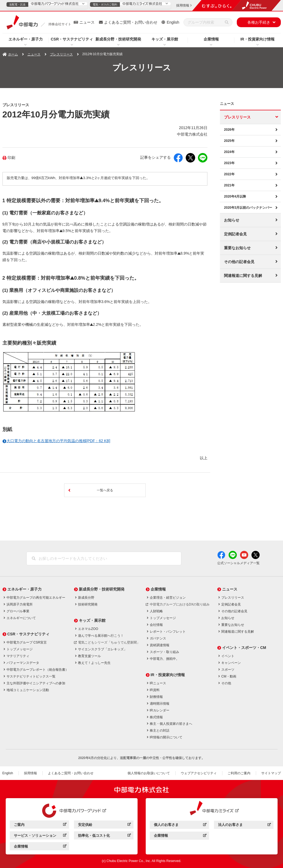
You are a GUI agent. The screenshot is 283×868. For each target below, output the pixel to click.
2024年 (229, 152)
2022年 (229, 174)
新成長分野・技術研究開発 (118, 39)
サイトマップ (271, 773)
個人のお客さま (180, 825)
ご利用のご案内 (239, 773)
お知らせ (232, 220)
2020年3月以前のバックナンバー (248, 208)
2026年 (229, 130)
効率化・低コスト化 (104, 836)
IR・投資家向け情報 (257, 39)
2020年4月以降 (235, 196)
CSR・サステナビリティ (72, 39)
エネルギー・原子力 (26, 39)
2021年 (229, 185)
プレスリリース (61, 54)
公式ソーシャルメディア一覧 (238, 563)
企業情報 (211, 39)
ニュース (87, 22)
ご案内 (40, 825)
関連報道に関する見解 (243, 276)
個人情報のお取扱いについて (149, 773)
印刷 (11, 158)
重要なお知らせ (237, 248)
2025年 (229, 141)
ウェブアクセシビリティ (199, 773)
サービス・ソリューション (40, 836)
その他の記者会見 (239, 262)
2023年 (229, 163)
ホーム (13, 54)
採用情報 (30, 773)
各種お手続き (259, 22)
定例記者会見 (235, 234)
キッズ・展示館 (165, 39)
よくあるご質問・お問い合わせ (131, 22)
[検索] (227, 22)
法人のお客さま (244, 825)
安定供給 (104, 825)
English (173, 22)
